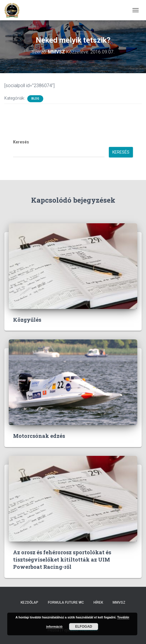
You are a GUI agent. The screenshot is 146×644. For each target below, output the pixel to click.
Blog (35, 99)
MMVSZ (119, 602)
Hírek (98, 602)
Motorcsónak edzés (39, 436)
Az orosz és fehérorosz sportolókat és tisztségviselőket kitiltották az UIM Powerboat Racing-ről (62, 560)
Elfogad (84, 627)
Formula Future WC (66, 602)
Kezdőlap (29, 602)
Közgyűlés (27, 320)
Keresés (21, 142)
